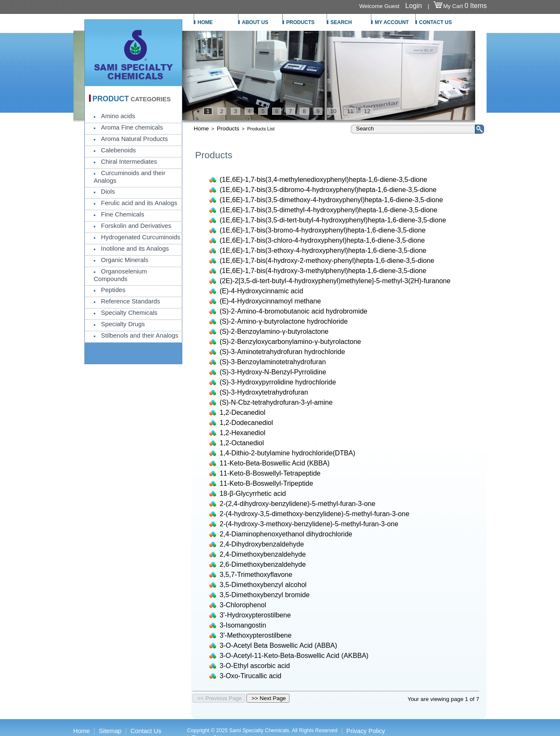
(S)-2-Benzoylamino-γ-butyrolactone (274, 331)
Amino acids (118, 116)
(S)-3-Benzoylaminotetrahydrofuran (273, 362)
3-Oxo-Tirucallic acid (251, 676)
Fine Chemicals (122, 214)
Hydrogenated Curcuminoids (141, 237)
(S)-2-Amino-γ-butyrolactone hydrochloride (284, 321)
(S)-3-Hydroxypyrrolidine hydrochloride (278, 382)
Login (413, 5)
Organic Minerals (124, 260)
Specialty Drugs (123, 324)
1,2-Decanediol (243, 412)
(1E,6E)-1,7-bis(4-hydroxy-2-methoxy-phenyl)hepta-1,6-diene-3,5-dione (327, 260)
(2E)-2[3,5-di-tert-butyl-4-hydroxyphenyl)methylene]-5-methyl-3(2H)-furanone (335, 281)
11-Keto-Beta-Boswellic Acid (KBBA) (275, 463)
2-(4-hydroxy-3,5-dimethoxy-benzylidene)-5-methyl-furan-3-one (315, 514)
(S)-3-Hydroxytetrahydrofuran (264, 392)
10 (333, 111)
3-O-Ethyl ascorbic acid (255, 666)
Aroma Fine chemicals (132, 127)
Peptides (113, 290)
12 (367, 111)
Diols (108, 192)
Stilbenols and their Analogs (139, 336)
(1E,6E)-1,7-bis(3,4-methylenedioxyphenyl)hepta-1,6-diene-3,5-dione (324, 179)
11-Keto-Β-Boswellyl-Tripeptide (266, 483)
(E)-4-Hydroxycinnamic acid (262, 291)
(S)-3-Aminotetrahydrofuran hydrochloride (283, 352)
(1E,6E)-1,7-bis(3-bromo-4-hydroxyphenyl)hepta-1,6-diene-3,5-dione (323, 230)
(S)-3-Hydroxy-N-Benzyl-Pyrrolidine (273, 372)
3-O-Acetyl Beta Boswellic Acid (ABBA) (279, 645)
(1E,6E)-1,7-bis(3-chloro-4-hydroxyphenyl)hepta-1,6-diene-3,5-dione (322, 240)
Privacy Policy (366, 731)
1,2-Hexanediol (243, 433)
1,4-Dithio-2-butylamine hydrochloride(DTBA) (288, 453)
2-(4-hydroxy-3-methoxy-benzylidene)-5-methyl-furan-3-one (309, 524)
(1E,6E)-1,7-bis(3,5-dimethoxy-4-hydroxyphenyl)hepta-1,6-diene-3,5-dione (331, 200)
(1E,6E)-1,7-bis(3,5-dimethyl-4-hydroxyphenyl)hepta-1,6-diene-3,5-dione (329, 210)
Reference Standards (130, 301)
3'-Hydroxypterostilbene (256, 615)
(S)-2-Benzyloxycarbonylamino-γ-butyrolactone (291, 341)
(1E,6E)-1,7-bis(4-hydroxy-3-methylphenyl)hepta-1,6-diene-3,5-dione (323, 271)
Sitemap (110, 731)
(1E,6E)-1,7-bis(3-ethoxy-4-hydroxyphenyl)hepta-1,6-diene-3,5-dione (323, 250)
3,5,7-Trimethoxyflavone (256, 574)
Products (228, 129)
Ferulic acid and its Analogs (139, 203)
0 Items (476, 5)
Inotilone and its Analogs (135, 249)
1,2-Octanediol (242, 443)
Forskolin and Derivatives (136, 226)
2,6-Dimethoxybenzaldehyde (263, 564)
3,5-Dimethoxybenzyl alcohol (263, 584)
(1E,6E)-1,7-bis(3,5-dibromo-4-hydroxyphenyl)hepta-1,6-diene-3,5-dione (328, 189)
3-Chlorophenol (243, 605)
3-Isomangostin (243, 625)
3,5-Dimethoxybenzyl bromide (265, 595)
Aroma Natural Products (134, 139)
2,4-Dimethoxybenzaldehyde (263, 554)
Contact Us (146, 731)
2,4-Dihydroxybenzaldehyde (262, 544)
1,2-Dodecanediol (246, 422)
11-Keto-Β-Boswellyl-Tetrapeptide (270, 473)
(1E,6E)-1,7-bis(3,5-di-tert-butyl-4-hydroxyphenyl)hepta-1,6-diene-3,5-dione (333, 220)
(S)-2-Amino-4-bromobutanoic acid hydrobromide (294, 311)
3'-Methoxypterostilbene (256, 635)
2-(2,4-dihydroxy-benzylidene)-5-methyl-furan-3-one (298, 503)
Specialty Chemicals (129, 313)
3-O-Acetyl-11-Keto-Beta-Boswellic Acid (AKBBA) (294, 655)
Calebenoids (118, 150)
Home (201, 129)
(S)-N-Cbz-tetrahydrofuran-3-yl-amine (276, 402)
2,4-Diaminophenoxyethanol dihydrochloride (286, 534)
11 (350, 111)
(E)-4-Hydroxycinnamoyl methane (271, 301)
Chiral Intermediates (129, 162)
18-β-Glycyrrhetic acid (253, 493)
